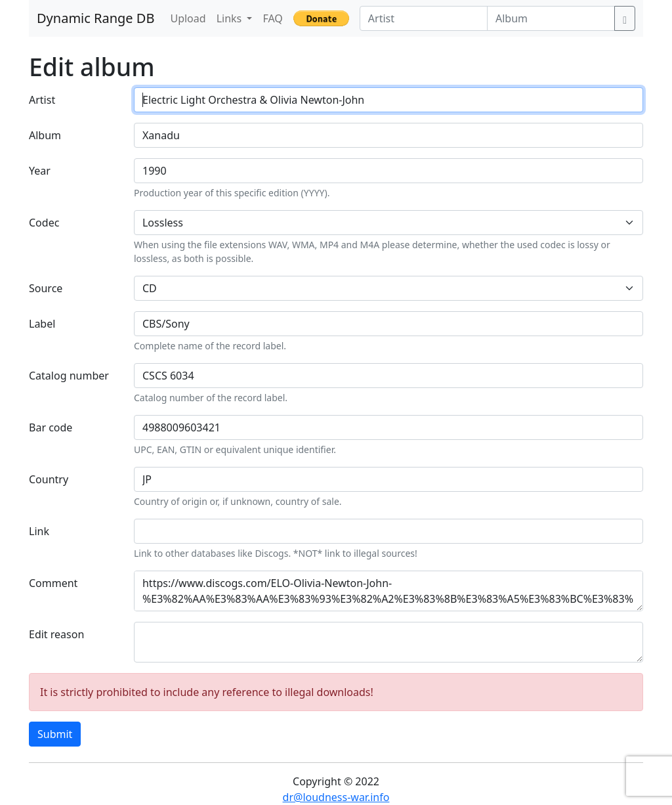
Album (45, 135)
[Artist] (424, 18)
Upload (188, 18)
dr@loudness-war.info (336, 797)
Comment (53, 583)
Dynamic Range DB (95, 18)
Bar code (51, 427)
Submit (55, 734)
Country (49, 479)
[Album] (551, 18)
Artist (42, 100)
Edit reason (56, 634)
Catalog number (69, 376)
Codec (44, 223)
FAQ (272, 18)
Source (46, 288)
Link (39, 531)
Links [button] (231, 18)
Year (40, 171)
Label (42, 324)
